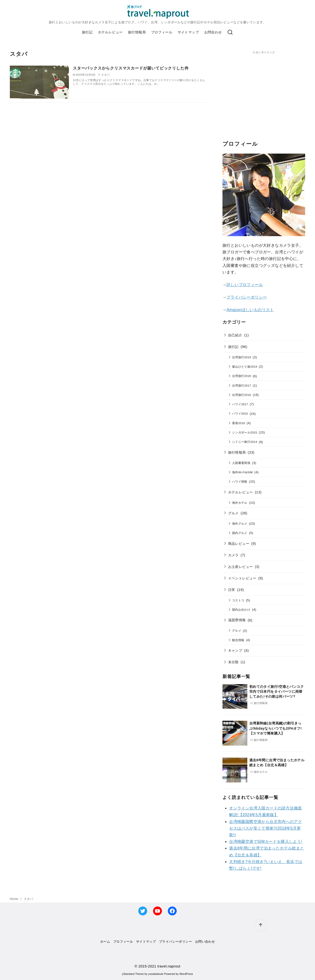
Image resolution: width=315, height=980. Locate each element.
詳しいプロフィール (245, 285)
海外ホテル (240, 503)
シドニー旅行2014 (245, 442)
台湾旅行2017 (242, 385)
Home (14, 899)
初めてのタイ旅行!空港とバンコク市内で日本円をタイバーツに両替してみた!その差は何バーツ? (276, 692)
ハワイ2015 (240, 413)
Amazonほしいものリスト (250, 310)
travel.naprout (169, 966)
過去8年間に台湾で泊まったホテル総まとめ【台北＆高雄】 (277, 763)
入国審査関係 (241, 463)
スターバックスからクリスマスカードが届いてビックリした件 (131, 68)
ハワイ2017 (240, 404)
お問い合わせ (205, 942)
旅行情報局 (137, 32)
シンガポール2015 (245, 432)
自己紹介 (235, 335)
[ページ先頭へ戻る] (261, 925)
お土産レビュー (241, 567)
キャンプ (235, 650)
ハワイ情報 (240, 482)
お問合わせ (213, 32)
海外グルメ (240, 524)
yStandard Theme (133, 974)
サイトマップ (188, 32)
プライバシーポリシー (247, 297)
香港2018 (238, 423)
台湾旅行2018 (242, 376)
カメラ (233, 555)
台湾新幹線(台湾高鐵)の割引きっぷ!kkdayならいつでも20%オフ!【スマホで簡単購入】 (276, 728)
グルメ (233, 513)
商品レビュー (239, 544)
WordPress (186, 974)
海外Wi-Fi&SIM (242, 472)
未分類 (233, 662)
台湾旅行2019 (242, 357)
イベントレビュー (242, 578)
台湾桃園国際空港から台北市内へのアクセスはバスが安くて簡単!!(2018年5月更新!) (265, 828)
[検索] (230, 32)
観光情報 (238, 640)
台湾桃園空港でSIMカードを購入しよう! (266, 842)
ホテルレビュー (110, 32)
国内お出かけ (241, 610)
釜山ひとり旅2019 (245, 367)
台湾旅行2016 (242, 395)
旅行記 (87, 32)
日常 (232, 590)
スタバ (28, 899)
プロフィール (162, 32)
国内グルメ (240, 533)
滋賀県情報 (237, 620)
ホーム (105, 942)
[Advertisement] (264, 89)
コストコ (238, 600)
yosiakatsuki (156, 974)
